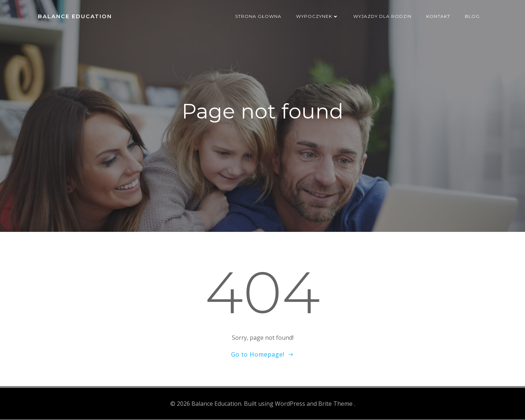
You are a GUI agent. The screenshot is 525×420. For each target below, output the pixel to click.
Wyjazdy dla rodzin (382, 16)
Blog (472, 16)
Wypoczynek (317, 16)
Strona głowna (258, 16)
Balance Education (75, 16)
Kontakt (438, 16)
